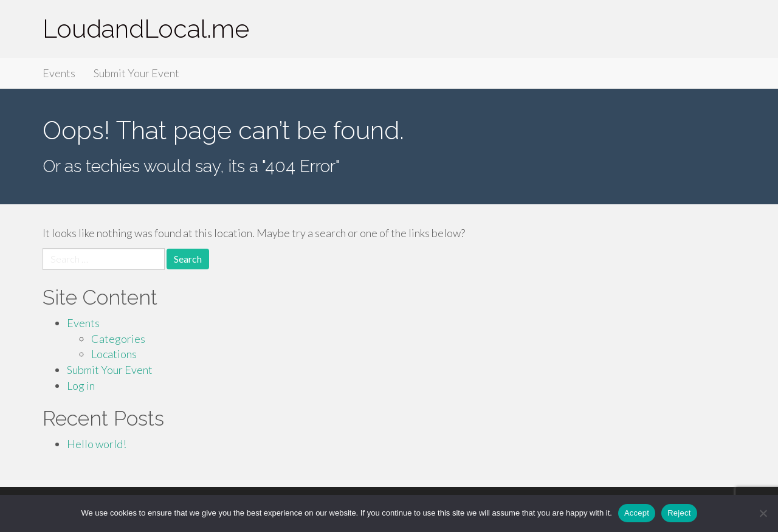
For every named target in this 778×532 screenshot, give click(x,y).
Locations (114, 354)
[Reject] (763, 513)
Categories (118, 339)
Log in (81, 385)
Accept (637, 513)
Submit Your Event (136, 73)
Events (59, 73)
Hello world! (97, 444)
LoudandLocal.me (146, 29)
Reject (679, 513)
